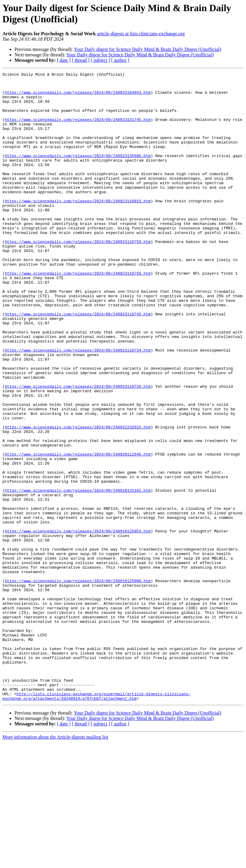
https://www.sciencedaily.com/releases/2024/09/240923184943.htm (78, 97)
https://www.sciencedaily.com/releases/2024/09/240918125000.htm (78, 683)
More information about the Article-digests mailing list (55, 863)
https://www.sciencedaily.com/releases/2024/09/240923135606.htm (78, 173)
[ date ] (64, 60)
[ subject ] (100, 60)
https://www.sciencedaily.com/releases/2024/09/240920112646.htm (78, 531)
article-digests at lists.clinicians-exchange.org (141, 34)
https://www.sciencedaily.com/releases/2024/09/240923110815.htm (78, 227)
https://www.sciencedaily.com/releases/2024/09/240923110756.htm (78, 314)
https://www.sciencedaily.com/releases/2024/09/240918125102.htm (78, 574)
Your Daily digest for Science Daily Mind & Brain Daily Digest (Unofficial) (148, 49)
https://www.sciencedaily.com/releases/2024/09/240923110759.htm (78, 276)
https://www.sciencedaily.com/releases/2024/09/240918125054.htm (78, 623)
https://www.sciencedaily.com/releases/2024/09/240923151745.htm (78, 129)
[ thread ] (81, 60)
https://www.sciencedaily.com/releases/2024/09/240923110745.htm (78, 363)
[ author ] (120, 60)
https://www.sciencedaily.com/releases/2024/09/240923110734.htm (78, 406)
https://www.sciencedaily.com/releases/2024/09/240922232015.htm (78, 498)
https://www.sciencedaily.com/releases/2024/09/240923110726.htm (78, 450)
